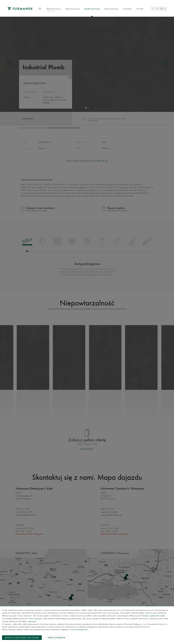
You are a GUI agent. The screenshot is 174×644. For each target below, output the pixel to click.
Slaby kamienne (72, 9)
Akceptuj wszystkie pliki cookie (22, 638)
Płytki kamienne (53, 10)
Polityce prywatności (79, 630)
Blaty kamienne (111, 9)
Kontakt (140, 9)
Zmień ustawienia (56, 638)
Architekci (127, 9)
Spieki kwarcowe (92, 9)
